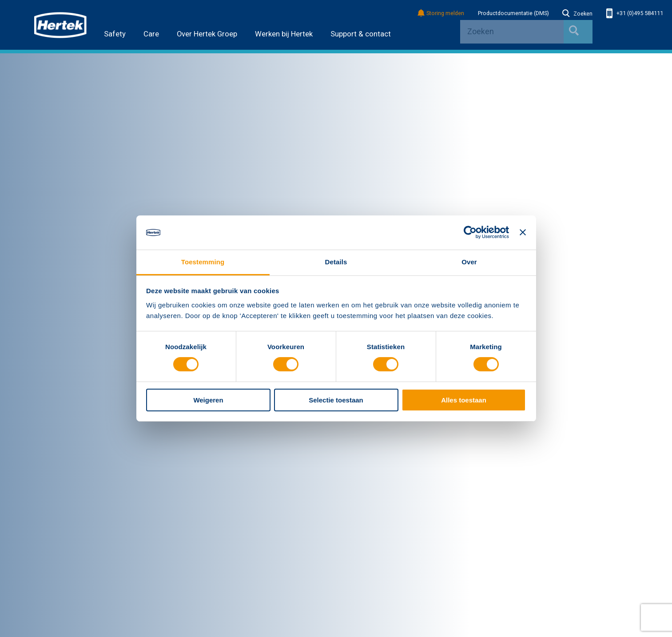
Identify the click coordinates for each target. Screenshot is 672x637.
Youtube (537, 541)
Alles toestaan (464, 400)
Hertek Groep (58, 427)
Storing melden (441, 14)
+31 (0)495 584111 (635, 14)
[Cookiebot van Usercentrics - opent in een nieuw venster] (470, 232)
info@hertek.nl (522, 500)
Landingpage (367, 517)
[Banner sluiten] (523, 232)
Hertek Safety (207, 440)
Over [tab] (469, 262)
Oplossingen (51, 531)
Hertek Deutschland (215, 452)
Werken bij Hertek (284, 34)
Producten (48, 543)
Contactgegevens (532, 427)
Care (151, 34)
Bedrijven (206, 427)
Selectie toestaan (336, 400)
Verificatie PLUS (366, 465)
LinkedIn (507, 541)
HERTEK (60, 25)
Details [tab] (336, 262)
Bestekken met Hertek (374, 440)
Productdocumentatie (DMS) (513, 13)
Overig (356, 427)
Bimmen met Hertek (370, 452)
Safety (115, 34)
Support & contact (361, 34)
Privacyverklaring (95, 617)
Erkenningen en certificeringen (73, 465)
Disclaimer (48, 617)
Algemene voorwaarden (65, 477)
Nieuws (44, 440)
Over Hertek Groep (207, 34)
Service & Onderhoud (62, 555)
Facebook (522, 541)
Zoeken (577, 14)
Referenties (204, 543)
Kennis (43, 567)
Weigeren (208, 400)
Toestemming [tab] (203, 262)
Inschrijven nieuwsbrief (542, 565)
